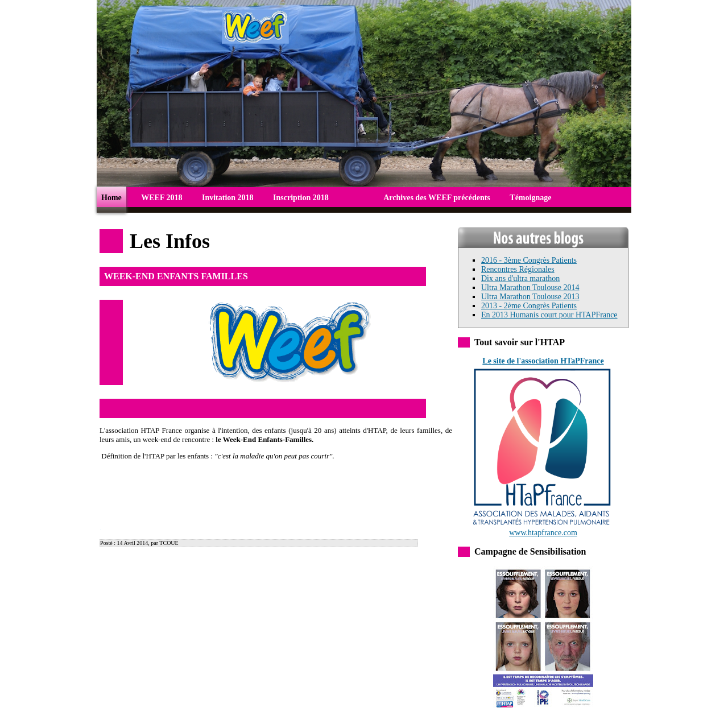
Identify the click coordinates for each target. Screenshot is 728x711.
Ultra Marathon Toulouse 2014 (530, 288)
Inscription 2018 (301, 198)
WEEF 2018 (162, 198)
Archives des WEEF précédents (437, 198)
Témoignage (530, 198)
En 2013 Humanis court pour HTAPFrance (549, 315)
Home (111, 198)
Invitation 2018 (228, 198)
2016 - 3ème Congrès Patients (529, 260)
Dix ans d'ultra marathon (520, 278)
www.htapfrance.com (543, 529)
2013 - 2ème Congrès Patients (529, 306)
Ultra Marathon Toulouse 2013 (530, 297)
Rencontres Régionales (518, 269)
